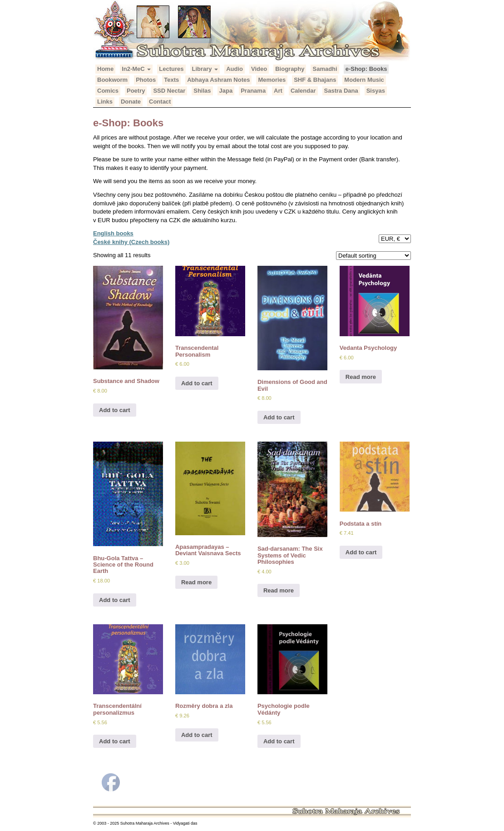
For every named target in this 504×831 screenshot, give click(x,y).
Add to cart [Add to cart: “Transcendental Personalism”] (197, 383)
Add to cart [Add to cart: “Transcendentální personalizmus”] (115, 741)
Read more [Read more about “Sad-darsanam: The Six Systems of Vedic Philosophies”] (279, 590)
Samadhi (325, 69)
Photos (146, 80)
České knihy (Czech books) (131, 242)
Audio (235, 69)
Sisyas (376, 91)
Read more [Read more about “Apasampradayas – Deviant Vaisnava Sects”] (196, 582)
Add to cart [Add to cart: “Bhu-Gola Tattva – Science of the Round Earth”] (115, 600)
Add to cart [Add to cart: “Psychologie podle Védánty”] (279, 741)
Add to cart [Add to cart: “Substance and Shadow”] (115, 410)
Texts (171, 80)
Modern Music (364, 80)
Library (205, 69)
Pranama (253, 91)
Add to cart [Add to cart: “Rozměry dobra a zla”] (197, 735)
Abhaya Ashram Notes (218, 80)
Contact (160, 102)
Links (105, 102)
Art (278, 91)
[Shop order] (373, 256)
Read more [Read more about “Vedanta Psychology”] (361, 377)
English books (113, 233)
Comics (108, 91)
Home (105, 69)
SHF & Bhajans (315, 80)
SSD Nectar (169, 91)
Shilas (202, 91)
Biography (290, 69)
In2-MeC (136, 69)
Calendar (303, 91)
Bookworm (112, 80)
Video (259, 69)
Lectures (171, 69)
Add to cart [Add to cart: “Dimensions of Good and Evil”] (279, 417)
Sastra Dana (341, 91)
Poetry (136, 91)
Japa (226, 91)
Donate (131, 102)
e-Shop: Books (366, 69)
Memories (272, 80)
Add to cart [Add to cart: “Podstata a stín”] (361, 552)
